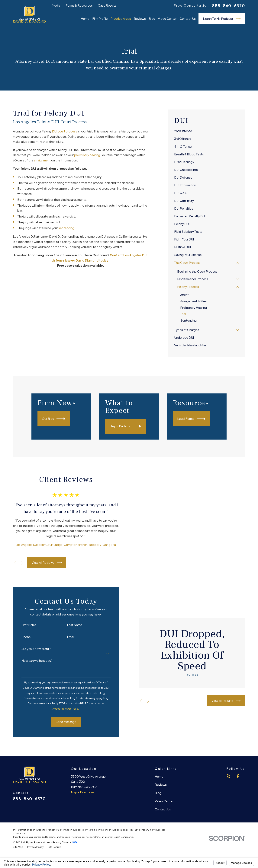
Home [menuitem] (85, 19)
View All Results (232, 701)
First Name (25, 625)
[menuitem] (207, 131)
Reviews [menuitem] (140, 19)
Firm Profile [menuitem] (100, 19)
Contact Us (163, 809)
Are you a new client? (32, 649)
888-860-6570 (229, 6)
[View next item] (18, 563)
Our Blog (59, 419)
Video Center (164, 801)
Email (67, 637)
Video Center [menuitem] (167, 19)
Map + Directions (83, 792)
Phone (22, 637)
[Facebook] (238, 776)
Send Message (62, 722)
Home (159, 777)
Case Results (107, 5)
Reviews (161, 785)
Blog (158, 793)
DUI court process (65, 131)
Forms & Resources (79, 5)
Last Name (71, 625)
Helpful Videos (131, 426)
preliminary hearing (87, 155)
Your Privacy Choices (62, 842)
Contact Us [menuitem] (188, 19)
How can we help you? (33, 661)
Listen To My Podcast (222, 19)
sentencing (66, 228)
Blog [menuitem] (152, 19)
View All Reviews (43, 563)
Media (56, 5)
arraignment (42, 160)
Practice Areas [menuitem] (121, 19)
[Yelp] (228, 776)
